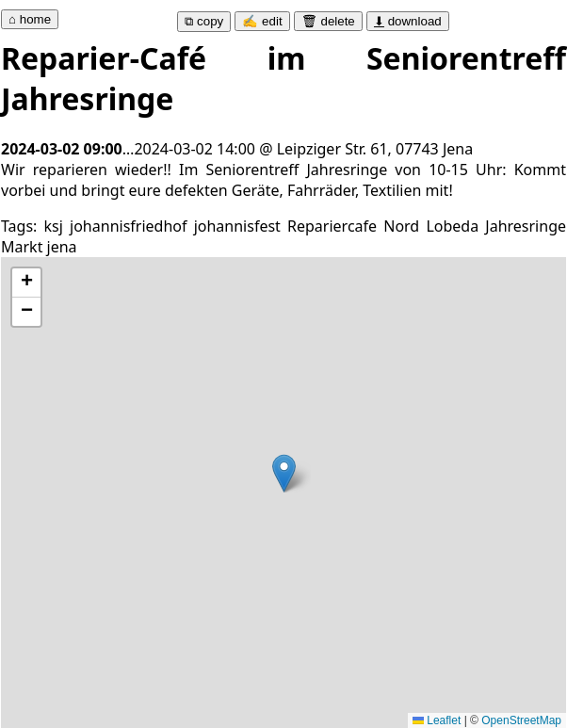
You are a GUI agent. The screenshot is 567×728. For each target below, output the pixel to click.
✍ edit (262, 21)
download (408, 21)
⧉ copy (204, 21)
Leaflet (437, 720)
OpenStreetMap (521, 720)
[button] (284, 473)
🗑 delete (328, 21)
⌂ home (30, 19)
